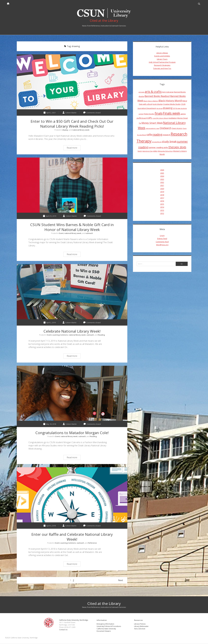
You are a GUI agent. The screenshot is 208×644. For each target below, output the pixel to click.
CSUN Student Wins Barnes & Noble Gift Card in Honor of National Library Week (72, 185)
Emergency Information (106, 624)
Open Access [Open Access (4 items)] (177, 129)
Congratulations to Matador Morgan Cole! (72, 393)
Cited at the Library (104, 604)
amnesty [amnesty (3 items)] (142, 92)
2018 (162, 195)
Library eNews (162, 53)
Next (121, 581)
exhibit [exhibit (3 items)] (141, 114)
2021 (162, 186)
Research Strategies (162, 65)
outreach (89, 233)
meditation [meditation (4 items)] (173, 118)
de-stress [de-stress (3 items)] (159, 109)
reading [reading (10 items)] (157, 135)
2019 (162, 192)
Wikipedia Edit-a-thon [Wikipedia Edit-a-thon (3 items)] (165, 151)
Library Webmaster (141, 627)
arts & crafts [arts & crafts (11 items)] (153, 92)
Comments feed (162, 242)
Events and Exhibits (162, 56)
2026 (162, 170)
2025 (162, 173)
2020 (162, 189)
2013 (162, 210)
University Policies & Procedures (109, 627)
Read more (74, 148)
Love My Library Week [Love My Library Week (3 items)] (160, 118)
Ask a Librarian (140, 629)
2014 (162, 207)
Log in (162, 236)
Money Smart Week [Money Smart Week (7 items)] (152, 123)
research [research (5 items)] (166, 135)
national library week (81, 130)
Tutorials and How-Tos (162, 69)
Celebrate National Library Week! (72, 292)
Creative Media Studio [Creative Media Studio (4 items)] (172, 104)
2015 (162, 204)
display (65, 130)
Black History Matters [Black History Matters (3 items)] (151, 101)
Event (61, 233)
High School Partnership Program (162, 62)
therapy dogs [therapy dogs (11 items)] (177, 147)
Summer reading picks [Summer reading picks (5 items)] (158, 148)
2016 (162, 201)
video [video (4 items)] (155, 151)
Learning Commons (60, 335)
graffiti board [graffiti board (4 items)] (142, 118)
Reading (101, 335)
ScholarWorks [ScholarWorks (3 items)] (157, 142)
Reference (93, 543)
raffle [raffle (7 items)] (149, 135)
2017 (162, 198)
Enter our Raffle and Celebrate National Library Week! (72, 495)
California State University (106, 629)
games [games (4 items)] (183, 114)
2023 (162, 179)
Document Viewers (104, 631)
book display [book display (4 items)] (158, 104)
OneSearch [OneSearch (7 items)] (166, 128)
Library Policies (140, 624)
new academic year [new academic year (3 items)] (153, 129)
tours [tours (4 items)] (140, 151)
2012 (162, 214)
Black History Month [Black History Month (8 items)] (171, 101)
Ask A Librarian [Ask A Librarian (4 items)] (168, 92)
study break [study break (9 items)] (169, 142)
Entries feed (162, 239)
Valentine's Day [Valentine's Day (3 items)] (148, 151)
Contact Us (64, 630)
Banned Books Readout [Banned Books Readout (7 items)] (157, 96)
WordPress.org (162, 245)
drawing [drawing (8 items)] (168, 108)
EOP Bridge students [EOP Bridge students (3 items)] (180, 109)
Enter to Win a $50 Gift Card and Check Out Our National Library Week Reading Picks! (72, 82)
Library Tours (162, 59)
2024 (162, 176)
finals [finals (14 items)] (159, 113)
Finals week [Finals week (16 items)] (172, 113)
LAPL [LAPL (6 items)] (150, 118)
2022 (162, 183)
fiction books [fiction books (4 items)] (149, 114)
